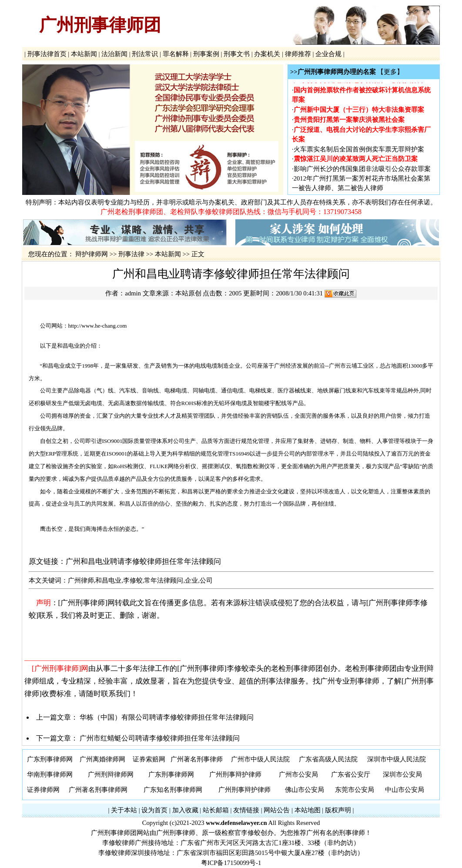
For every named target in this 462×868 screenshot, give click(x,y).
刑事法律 (131, 254)
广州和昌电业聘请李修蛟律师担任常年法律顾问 (143, 561)
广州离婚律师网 (102, 759)
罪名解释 (176, 54)
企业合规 (328, 54)
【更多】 (390, 72)
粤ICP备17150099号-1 (231, 863)
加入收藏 (185, 810)
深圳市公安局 (402, 774)
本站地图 (308, 810)
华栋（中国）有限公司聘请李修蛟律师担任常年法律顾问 (167, 717)
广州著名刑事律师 (197, 759)
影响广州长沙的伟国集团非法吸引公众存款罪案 (362, 170)
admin (133, 293)
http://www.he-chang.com (98, 326)
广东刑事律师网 (50, 759)
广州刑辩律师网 (111, 774)
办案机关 (267, 54)
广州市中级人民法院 (260, 759)
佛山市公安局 (305, 790)
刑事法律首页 (47, 54)
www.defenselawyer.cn (236, 823)
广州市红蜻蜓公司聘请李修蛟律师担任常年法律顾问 (160, 738)
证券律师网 (43, 790)
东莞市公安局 (355, 790)
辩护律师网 (92, 254)
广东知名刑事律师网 (173, 790)
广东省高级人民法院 (328, 759)
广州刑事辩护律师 (235, 774)
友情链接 (246, 810)
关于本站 (124, 810)
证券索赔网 (149, 759)
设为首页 (154, 810)
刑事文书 (237, 54)
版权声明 (338, 810)
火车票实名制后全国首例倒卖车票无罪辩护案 (359, 151)
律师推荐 (298, 54)
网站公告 (277, 810)
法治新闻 (114, 54)
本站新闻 (84, 54)
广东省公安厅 (351, 774)
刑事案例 (206, 54)
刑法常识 (145, 54)
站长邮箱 (216, 810)
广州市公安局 (298, 774)
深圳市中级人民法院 (397, 759)
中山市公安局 (405, 790)
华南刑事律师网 (50, 774)
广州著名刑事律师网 (98, 790)
